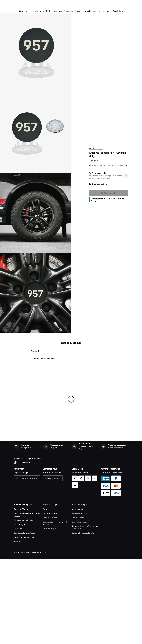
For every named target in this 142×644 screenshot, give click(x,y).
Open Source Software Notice (24, 533)
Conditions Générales (21, 509)
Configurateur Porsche (80, 522)
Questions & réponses (79, 513)
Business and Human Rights (24, 537)
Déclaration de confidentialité (24, 520)
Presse (45, 509)
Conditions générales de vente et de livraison (27, 515)
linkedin (75, 484)
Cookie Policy (19, 529)
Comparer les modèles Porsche (83, 533)
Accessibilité (18, 541)
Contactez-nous (54, 478)
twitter (95, 477)
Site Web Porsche (78, 518)
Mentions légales (20, 524)
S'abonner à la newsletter (28, 478)
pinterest (88, 477)
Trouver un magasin (50, 529)
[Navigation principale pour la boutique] (71, 11)
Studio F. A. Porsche (50, 518)
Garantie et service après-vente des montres (56, 523)
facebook (75, 477)
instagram (81, 477)
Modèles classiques (96, 149)
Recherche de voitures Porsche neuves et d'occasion (85, 527)
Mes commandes (78, 509)
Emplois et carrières (50, 513)
